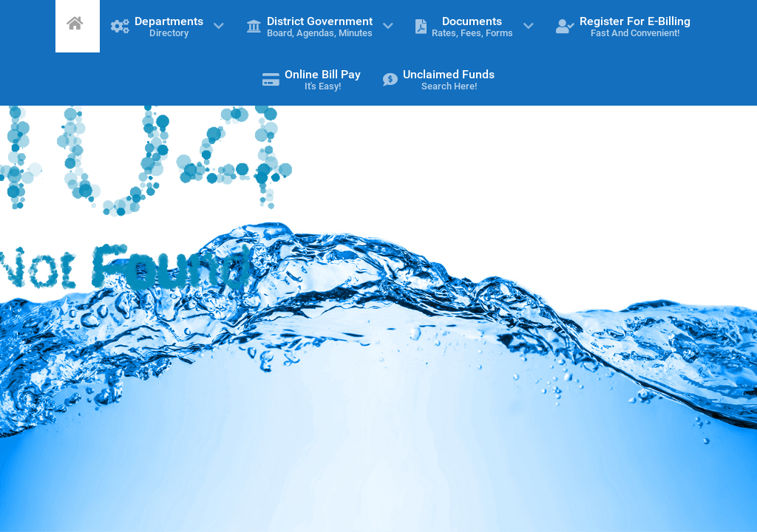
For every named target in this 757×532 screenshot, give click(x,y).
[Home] (78, 23)
